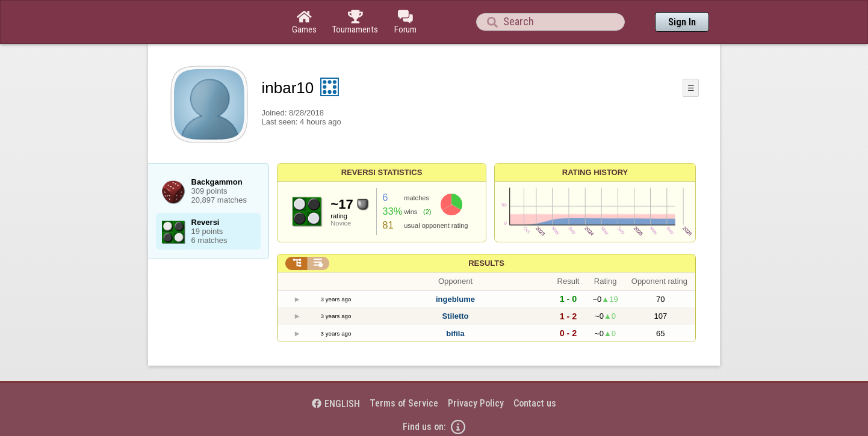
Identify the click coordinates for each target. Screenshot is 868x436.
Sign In (682, 22)
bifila (455, 333)
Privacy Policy (476, 403)
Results (486, 263)
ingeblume (455, 299)
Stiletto (455, 316)
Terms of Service (404, 403)
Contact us (535, 403)
